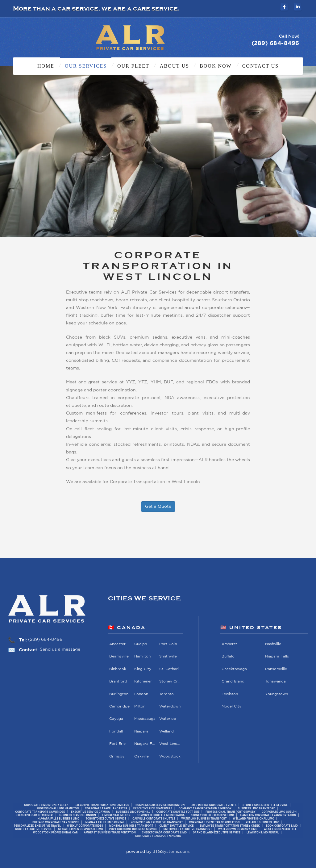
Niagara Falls (146, 744)
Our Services (86, 66)
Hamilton (142, 656)
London (141, 694)
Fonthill (116, 731)
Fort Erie (117, 744)
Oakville (141, 756)
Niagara (141, 731)
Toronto (167, 694)
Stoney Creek (171, 681)
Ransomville (276, 669)
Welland (167, 731)
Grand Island (233, 681)
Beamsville (119, 656)
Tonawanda (276, 681)
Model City (232, 706)
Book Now (216, 66)
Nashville (273, 644)
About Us (175, 66)
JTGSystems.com (171, 852)
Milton (140, 706)
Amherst (230, 644)
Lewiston (230, 694)
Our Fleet (133, 66)
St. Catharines (171, 669)
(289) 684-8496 (45, 640)
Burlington (119, 694)
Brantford (118, 681)
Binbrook (118, 669)
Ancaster (117, 644)
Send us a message (60, 649)
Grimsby (117, 756)
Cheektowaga (235, 669)
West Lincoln (171, 744)
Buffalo (228, 656)
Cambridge (119, 706)
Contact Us (260, 66)
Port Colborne (171, 644)
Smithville (168, 656)
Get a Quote (158, 507)
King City (143, 669)
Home (46, 66)
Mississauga (145, 719)
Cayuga (116, 719)
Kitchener (143, 681)
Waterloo (168, 719)
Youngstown (277, 694)
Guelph (141, 644)
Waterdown (170, 706)
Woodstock (170, 756)
